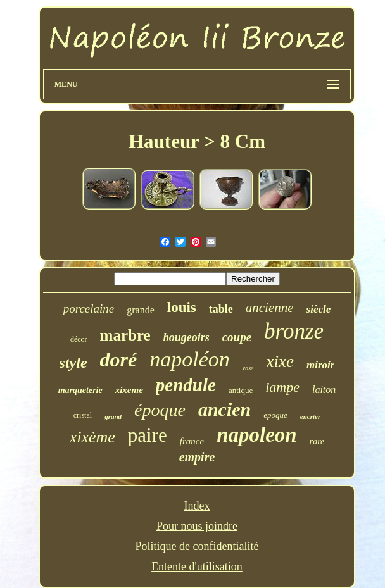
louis (182, 307)
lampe (282, 387)
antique (241, 390)
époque (160, 410)
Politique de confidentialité (197, 546)
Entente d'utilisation (197, 566)
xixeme (129, 390)
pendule (186, 385)
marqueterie (80, 390)
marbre (125, 335)
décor (79, 339)
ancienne (270, 308)
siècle (319, 309)
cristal (83, 415)
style (73, 363)
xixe (280, 361)
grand (113, 416)
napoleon (257, 435)
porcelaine (89, 309)
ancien (224, 409)
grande (141, 310)
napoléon (190, 359)
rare (317, 441)
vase (248, 368)
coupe (237, 337)
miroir (320, 365)
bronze (294, 331)
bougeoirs (186, 337)
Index (197, 506)
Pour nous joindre (197, 526)
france (192, 441)
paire (148, 435)
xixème (92, 437)
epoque (275, 415)
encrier (310, 416)
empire (197, 457)
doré (119, 360)
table (221, 309)
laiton (324, 390)
